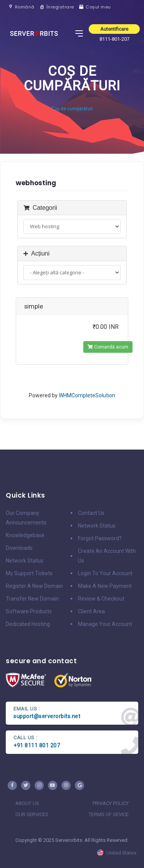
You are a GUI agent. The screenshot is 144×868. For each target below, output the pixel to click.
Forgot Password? (100, 538)
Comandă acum (108, 347)
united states (117, 853)
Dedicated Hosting (28, 624)
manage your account (105, 624)
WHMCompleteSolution (87, 395)
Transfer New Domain (32, 599)
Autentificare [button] (114, 29)
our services (32, 814)
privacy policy (111, 803)
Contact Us (91, 513)
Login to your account (105, 573)
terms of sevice (109, 814)
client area (91, 611)
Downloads (19, 548)
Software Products (29, 611)
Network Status (25, 561)
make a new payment (105, 586)
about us (27, 803)
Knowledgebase (25, 535)
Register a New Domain (34, 586)
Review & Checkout (101, 599)
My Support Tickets (29, 573)
